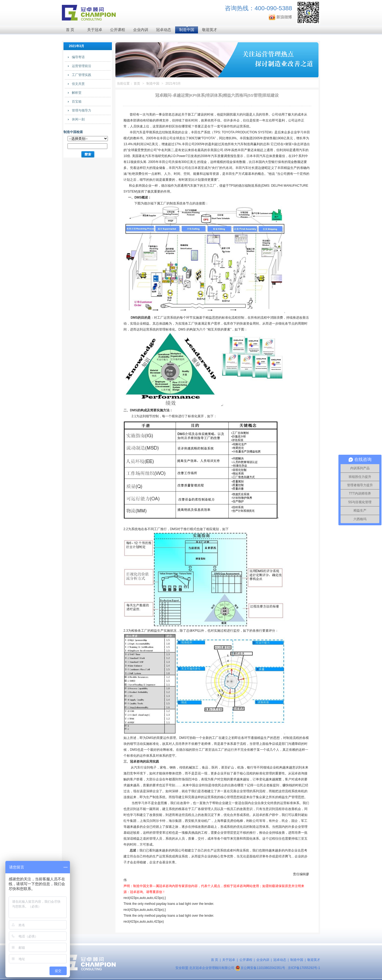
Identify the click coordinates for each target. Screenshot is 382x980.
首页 (137, 84)
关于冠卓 (95, 30)
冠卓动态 (164, 30)
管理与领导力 (82, 110)
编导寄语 (78, 57)
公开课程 (118, 30)
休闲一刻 (78, 119)
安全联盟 (182, 968)
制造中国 (187, 30)
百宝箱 (77, 102)
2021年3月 (173, 84)
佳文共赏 (78, 84)
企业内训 (141, 30)
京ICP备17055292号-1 (304, 968)
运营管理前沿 (82, 66)
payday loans (166, 904)
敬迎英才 (210, 30)
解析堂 (77, 93)
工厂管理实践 (82, 75)
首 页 (70, 30)
